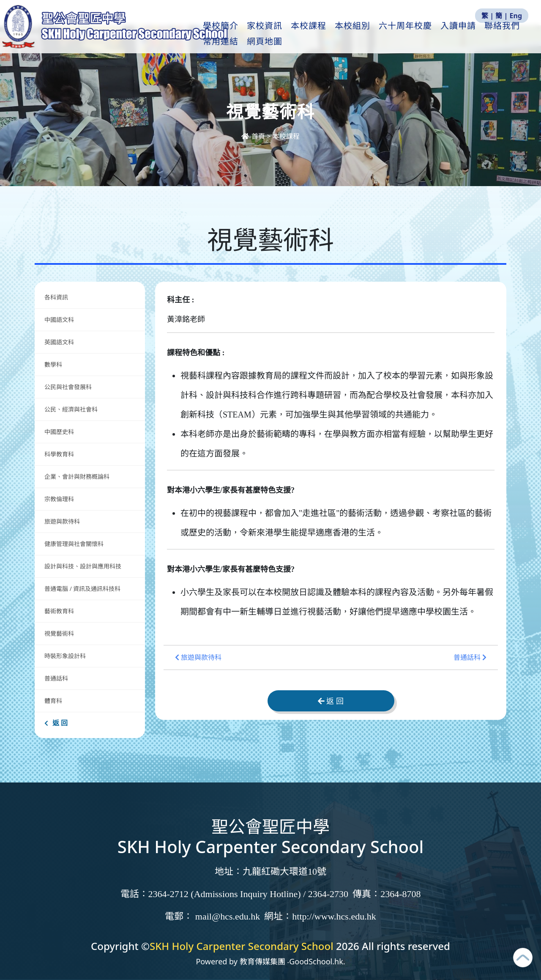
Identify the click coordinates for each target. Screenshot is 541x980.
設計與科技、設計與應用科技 (83, 566)
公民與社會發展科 (68, 387)
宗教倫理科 (59, 499)
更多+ (503, 34)
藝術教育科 (59, 611)
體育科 (53, 701)
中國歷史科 (59, 432)
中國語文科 (59, 320)
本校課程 (314, 34)
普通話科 (56, 678)
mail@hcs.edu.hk (228, 916)
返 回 (56, 723)
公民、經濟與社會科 (71, 409)
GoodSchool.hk (316, 961)
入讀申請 (463, 34)
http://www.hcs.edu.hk (334, 916)
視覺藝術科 (59, 633)
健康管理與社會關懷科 (74, 544)
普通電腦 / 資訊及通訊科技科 (82, 589)
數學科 (53, 364)
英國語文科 (59, 342)
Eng (516, 16)
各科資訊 (56, 297)
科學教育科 (59, 454)
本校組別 (358, 34)
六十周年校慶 (410, 34)
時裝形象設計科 (65, 656)
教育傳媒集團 (262, 961)
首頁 (254, 136)
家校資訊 (270, 34)
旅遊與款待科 (62, 521)
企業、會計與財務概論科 (77, 476)
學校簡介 (226, 34)
